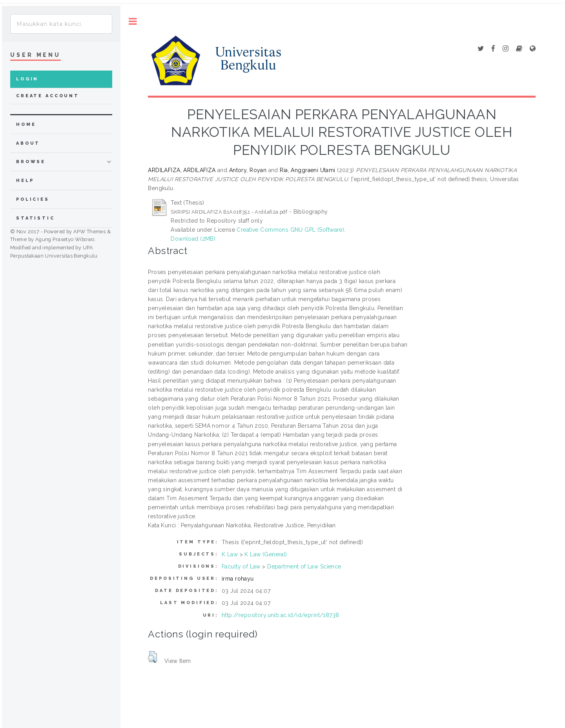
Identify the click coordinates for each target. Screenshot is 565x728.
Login (27, 79)
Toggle (133, 21)
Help (25, 181)
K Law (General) (266, 554)
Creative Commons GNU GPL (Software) (290, 230)
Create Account (48, 96)
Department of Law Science (304, 566)
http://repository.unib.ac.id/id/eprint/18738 (280, 615)
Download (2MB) (193, 239)
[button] (152, 657)
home (26, 124)
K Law (230, 554)
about (28, 143)
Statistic (36, 218)
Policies (33, 199)
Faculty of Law (241, 566)
